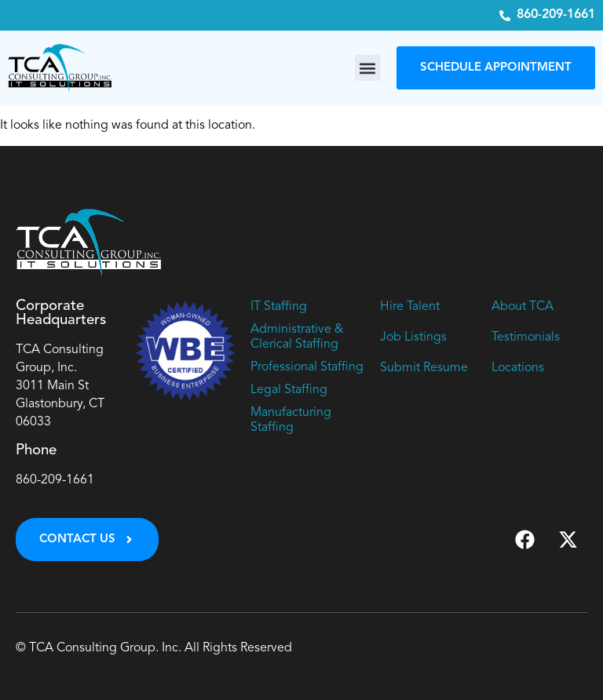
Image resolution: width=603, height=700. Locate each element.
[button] (368, 68)
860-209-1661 (55, 480)
